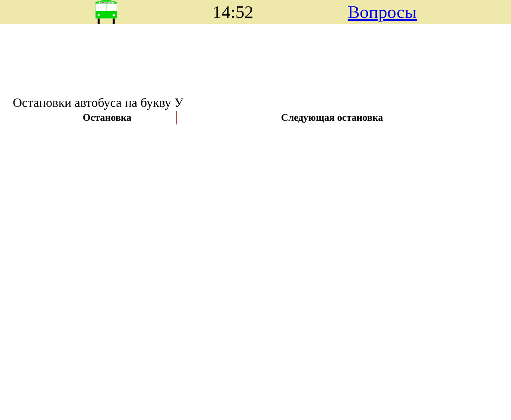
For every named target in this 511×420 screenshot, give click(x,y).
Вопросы (382, 12)
